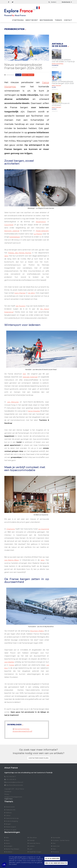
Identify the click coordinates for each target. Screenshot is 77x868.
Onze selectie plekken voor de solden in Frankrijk (63, 61)
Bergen (8, 824)
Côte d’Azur (33, 838)
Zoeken (52, 2)
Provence (56, 852)
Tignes (11, 665)
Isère (6, 256)
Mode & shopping (12, 821)
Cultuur (8, 815)
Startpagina (18, 20)
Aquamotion (41, 222)
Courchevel (9, 225)
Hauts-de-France (35, 843)
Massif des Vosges (35, 852)
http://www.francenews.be (14, 785)
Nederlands (66, 2)
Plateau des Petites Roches (20, 253)
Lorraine (32, 846)
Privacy (7, 794)
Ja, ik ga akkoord (52, 859)
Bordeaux (9, 852)
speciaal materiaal (30, 377)
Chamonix (11, 529)
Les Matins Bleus (12, 560)
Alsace (8, 843)
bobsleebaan (15, 237)
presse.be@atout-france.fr (15, 782)
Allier (7, 838)
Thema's (58, 20)
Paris (54, 849)
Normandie (56, 838)
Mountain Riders (37, 631)
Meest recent (32, 20)
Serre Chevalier (34, 411)
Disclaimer (8, 792)
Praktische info (11, 810)
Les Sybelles (9, 662)
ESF (24, 374)
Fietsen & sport (11, 827)
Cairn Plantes (20, 293)
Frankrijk (32, 840)
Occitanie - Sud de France (61, 840)
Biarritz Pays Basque (12, 849)
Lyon (31, 849)
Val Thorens (21, 306)
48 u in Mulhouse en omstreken (61, 104)
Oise (54, 843)
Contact (68, 20)
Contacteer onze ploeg (39, 758)
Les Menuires (13, 402)
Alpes (8, 840)
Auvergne (9, 846)
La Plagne (38, 234)
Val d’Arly (31, 293)
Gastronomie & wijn (12, 818)
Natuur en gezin (11, 830)
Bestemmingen (46, 20)
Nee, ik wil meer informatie (56, 863)
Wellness (9, 813)
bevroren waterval (12, 231)
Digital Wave (8, 799)
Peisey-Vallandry (42, 231)
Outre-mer (56, 846)
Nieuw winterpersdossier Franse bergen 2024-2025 (63, 82)
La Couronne (44, 529)
